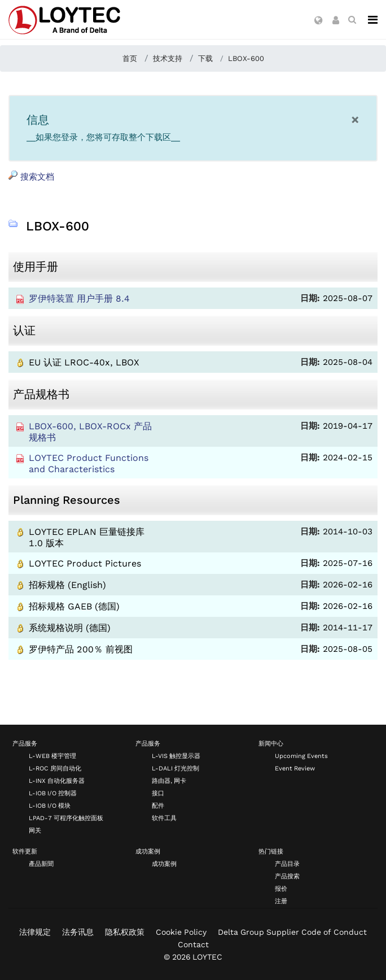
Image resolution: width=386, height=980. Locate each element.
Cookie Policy (181, 932)
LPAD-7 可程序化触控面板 (66, 818)
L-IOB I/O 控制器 (53, 793)
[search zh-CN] (352, 20)
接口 (158, 793)
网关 (35, 831)
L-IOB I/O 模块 (50, 806)
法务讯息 (78, 932)
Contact (193, 944)
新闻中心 (271, 744)
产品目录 (287, 864)
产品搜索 (287, 876)
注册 (281, 901)
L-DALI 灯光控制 (176, 768)
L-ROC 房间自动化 (55, 768)
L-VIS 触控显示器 (176, 756)
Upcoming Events (301, 756)
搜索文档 (31, 176)
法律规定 (35, 932)
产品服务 (25, 744)
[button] (319, 21)
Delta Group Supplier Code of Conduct (292, 932)
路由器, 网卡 (169, 781)
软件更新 (25, 851)
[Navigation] (373, 20)
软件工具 (164, 818)
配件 (158, 806)
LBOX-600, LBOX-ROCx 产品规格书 (90, 432)
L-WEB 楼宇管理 (52, 756)
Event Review (295, 768)
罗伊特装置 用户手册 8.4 (79, 299)
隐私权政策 (125, 932)
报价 (281, 889)
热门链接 (271, 851)
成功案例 (148, 851)
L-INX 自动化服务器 (57, 781)
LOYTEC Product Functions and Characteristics (89, 463)
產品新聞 (41, 864)
